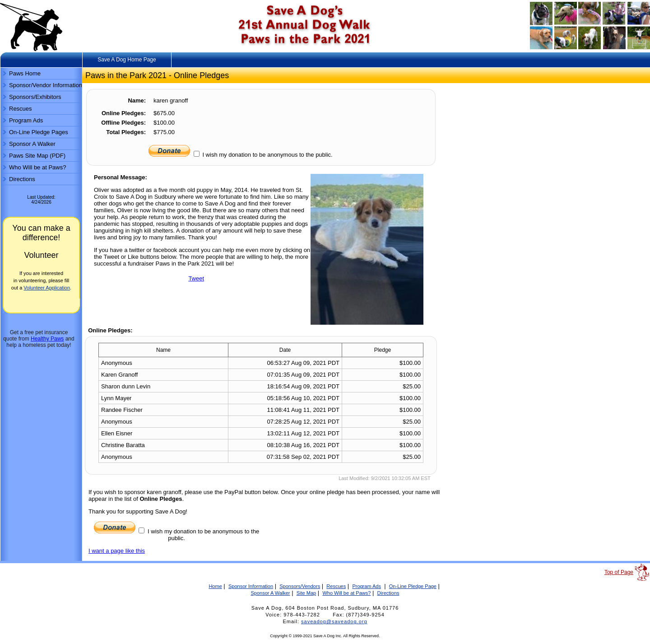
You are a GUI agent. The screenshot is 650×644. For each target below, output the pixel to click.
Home (215, 586)
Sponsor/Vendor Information (46, 85)
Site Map (306, 593)
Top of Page (619, 572)
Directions (22, 179)
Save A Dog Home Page (127, 60)
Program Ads (26, 120)
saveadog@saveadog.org (334, 621)
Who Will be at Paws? (37, 167)
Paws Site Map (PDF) (37, 156)
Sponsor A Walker (32, 144)
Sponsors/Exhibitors (35, 97)
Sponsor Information (251, 586)
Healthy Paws (47, 339)
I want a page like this (117, 551)
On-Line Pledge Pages (39, 132)
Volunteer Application (47, 288)
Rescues (21, 109)
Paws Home (25, 73)
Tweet (196, 278)
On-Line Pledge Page (413, 586)
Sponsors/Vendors (300, 586)
